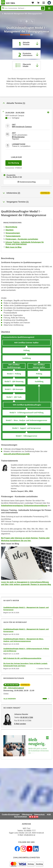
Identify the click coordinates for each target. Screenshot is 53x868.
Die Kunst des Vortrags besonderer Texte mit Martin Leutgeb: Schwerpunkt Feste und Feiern (25, 665)
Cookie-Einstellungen (11, 815)
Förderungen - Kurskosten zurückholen (22, 239)
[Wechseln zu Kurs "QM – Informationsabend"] (45, 699)
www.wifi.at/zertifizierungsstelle (17, 454)
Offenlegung (27, 815)
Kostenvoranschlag (26, 182)
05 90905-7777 (30, 831)
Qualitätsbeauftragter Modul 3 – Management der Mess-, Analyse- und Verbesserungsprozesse (24, 640)
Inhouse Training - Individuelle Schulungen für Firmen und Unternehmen (25, 243)
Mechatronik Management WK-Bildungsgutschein (23, 14)
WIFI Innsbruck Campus (22, 127)
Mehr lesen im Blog (14, 247)
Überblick (10, 230)
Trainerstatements (13, 236)
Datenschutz (39, 815)
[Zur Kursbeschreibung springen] (26, 65)
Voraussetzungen (13, 233)
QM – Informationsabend (14, 688)
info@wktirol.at (29, 835)
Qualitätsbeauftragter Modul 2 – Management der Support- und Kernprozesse (26, 609)
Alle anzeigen (10, 699)
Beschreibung (11, 227)
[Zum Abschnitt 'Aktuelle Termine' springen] (26, 44)
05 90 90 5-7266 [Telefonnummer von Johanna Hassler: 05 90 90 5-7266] (27, 717)
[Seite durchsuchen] (23, 8)
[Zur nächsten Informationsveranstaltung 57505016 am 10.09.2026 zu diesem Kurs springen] (26, 54)
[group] (26, 35)
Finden (43, 8)
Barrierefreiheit (21, 817)
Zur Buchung (15, 162)
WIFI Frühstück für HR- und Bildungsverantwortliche (22, 658)
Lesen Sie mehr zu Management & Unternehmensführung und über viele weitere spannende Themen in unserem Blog (26, 583)
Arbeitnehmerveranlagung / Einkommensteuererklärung (24, 506)
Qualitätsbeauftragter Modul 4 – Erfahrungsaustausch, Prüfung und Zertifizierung (26, 650)
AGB (49, 815)
